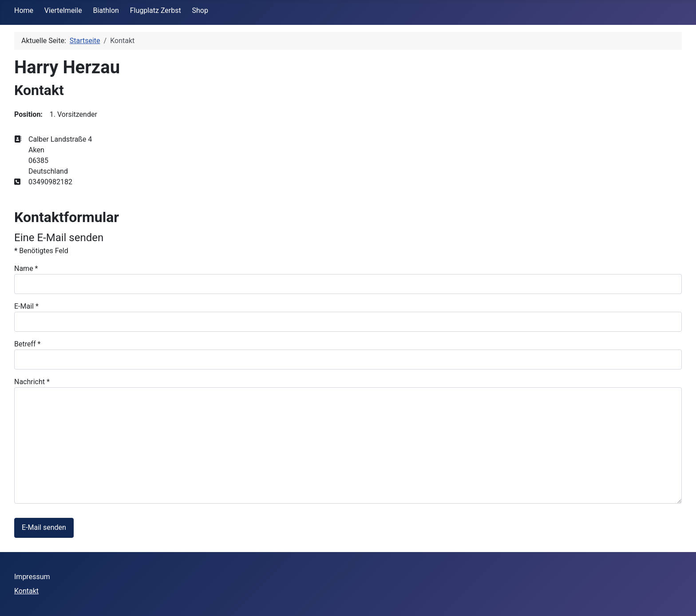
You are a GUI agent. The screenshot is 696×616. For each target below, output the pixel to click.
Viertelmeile (63, 10)
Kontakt (26, 591)
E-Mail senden (44, 527)
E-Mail (26, 306)
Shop (200, 10)
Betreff (27, 344)
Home (24, 10)
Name (26, 268)
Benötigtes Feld (41, 251)
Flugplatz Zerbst (156, 10)
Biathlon (106, 10)
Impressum (32, 577)
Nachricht (32, 382)
